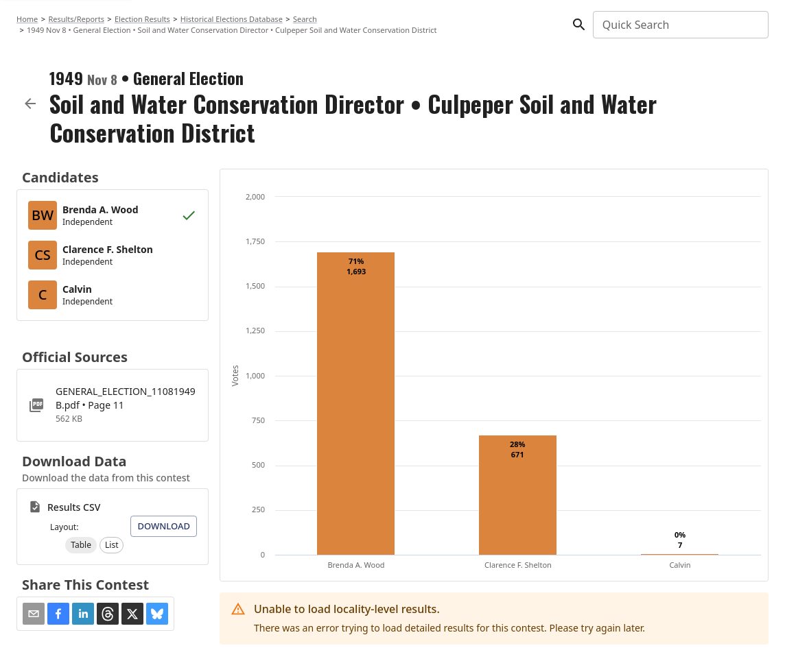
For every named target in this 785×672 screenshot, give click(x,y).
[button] (81, 545)
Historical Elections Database (232, 19)
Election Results (142, 19)
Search (305, 19)
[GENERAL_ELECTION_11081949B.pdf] (113, 405)
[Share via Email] (34, 614)
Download (164, 526)
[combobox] (680, 25)
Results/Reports (76, 19)
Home (27, 19)
